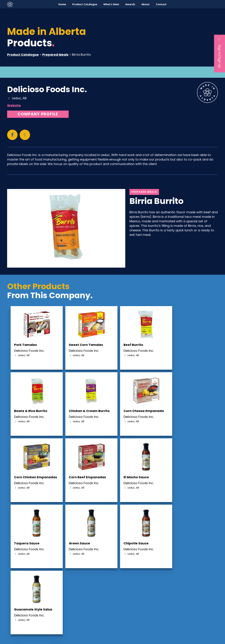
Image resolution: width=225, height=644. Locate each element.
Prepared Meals (55, 55)
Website (14, 105)
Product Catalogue (23, 55)
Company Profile (38, 114)
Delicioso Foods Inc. (47, 89)
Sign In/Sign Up (220, 53)
